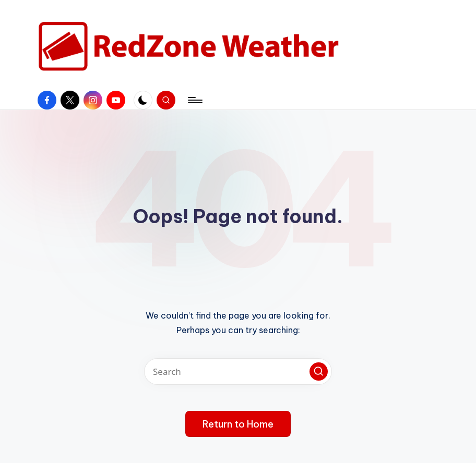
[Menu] (194, 100)
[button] (319, 371)
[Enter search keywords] (238, 371)
